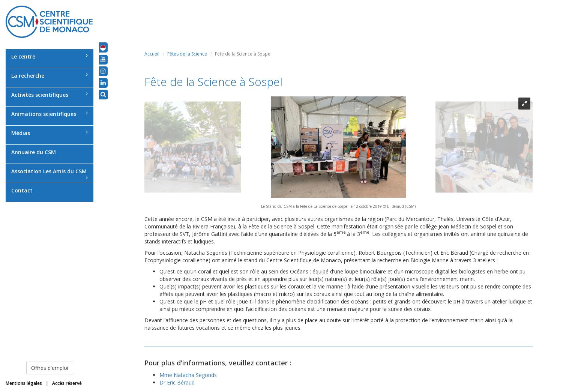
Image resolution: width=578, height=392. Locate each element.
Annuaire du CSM (34, 152)
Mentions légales (24, 383)
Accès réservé (67, 383)
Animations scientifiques (50, 114)
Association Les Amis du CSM (50, 174)
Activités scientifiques (50, 95)
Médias (50, 133)
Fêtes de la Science (187, 54)
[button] (103, 47)
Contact (22, 190)
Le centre (50, 56)
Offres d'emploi (50, 368)
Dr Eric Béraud (177, 382)
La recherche (50, 76)
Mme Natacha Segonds (188, 375)
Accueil (152, 54)
